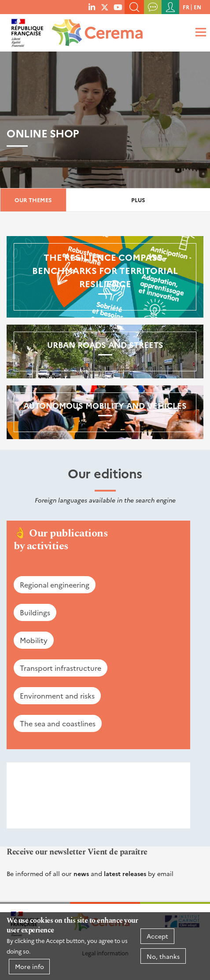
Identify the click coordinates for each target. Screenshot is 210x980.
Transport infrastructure (61, 668)
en (197, 7)
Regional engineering (55, 584)
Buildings (35, 612)
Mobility (34, 640)
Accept (157, 936)
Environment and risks (57, 695)
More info (29, 966)
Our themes (33, 200)
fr (186, 7)
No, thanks (163, 956)
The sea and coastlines (58, 723)
